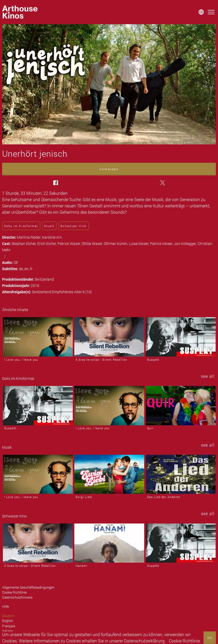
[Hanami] (109, 543)
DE (16, 262)
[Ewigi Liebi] (109, 474)
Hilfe (6, 606)
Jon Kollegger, (186, 244)
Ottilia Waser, (93, 244)
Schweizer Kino (74, 226)
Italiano (8, 631)
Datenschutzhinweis (17, 597)
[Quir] (181, 406)
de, (22, 269)
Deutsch (8, 616)
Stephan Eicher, (24, 244)
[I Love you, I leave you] (38, 337)
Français (9, 626)
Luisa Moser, (139, 244)
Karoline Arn (52, 237)
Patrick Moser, (162, 244)
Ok (210, 638)
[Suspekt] (181, 337)
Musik (49, 226)
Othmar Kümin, (116, 244)
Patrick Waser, (70, 244)
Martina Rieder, (29, 237)
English (7, 621)
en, (27, 269)
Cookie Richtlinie (184, 641)
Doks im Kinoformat (21, 226)
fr (31, 269)
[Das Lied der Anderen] (181, 474)
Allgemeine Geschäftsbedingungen (28, 587)
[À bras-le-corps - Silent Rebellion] (109, 337)
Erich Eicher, (47, 244)
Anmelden (109, 169)
